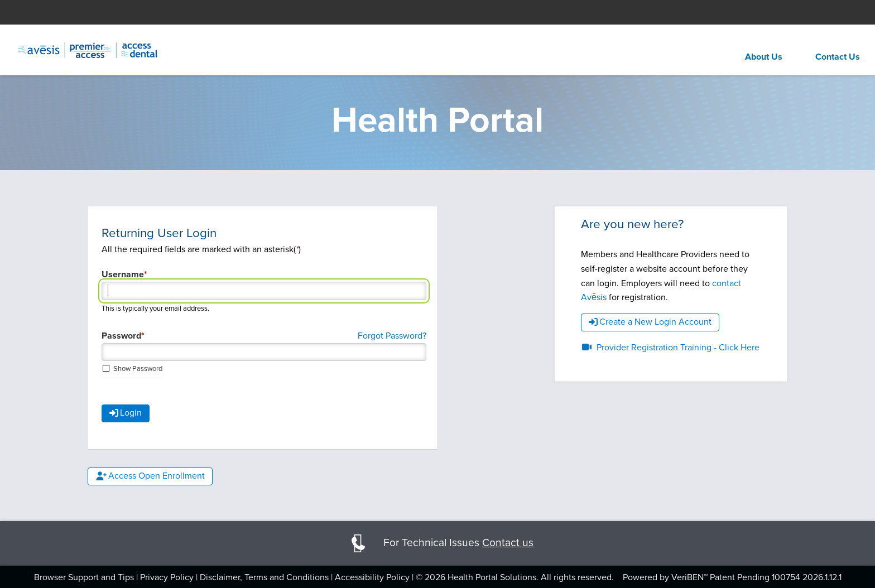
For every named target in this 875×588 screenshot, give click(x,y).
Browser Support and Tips (84, 577)
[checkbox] (132, 369)
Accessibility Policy (372, 577)
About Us (764, 57)
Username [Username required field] (123, 274)
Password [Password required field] (121, 336)
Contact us (508, 543)
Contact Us (838, 57)
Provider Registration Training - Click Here (670, 347)
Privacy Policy (167, 577)
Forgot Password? (392, 336)
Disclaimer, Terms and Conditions (264, 577)
